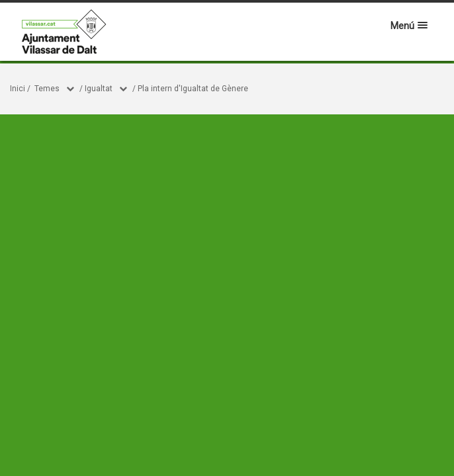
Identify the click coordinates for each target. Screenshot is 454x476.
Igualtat (99, 89)
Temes (47, 89)
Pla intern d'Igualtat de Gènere (193, 89)
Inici (18, 89)
